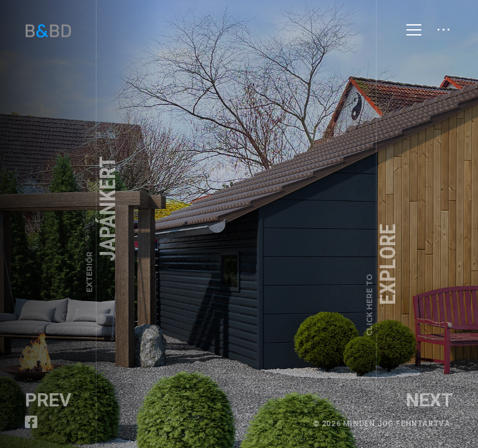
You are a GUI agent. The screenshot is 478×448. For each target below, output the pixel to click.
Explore (383, 280)
